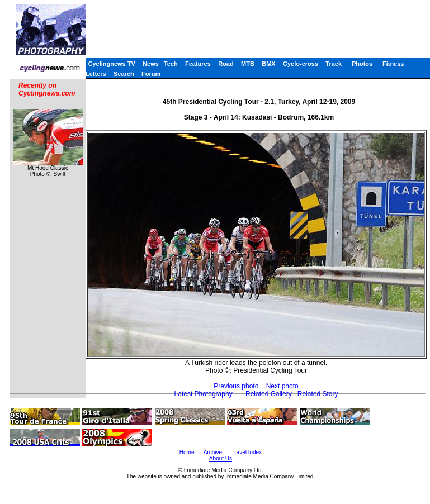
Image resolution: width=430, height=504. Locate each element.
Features (198, 64)
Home (187, 452)
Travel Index (247, 452)
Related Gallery (269, 394)
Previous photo (236, 386)
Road (226, 64)
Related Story (318, 394)
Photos (362, 64)
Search (124, 74)
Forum (151, 74)
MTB (248, 64)
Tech (171, 64)
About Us (221, 458)
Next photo (282, 386)
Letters (96, 74)
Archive (213, 452)
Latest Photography (204, 394)
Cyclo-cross (301, 64)
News (151, 64)
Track (334, 64)
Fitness (393, 64)
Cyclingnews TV (111, 64)
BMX (268, 64)
